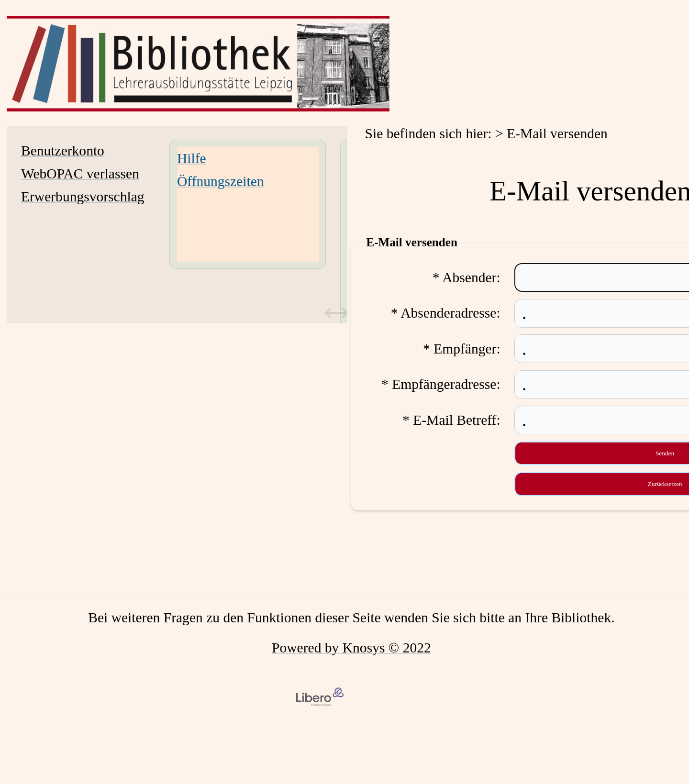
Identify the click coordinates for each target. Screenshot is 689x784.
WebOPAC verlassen (80, 174)
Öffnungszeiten (221, 181)
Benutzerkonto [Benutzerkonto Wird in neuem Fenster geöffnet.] (63, 151)
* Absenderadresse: (446, 313)
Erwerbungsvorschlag (83, 197)
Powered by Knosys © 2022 (351, 648)
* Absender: (467, 277)
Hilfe (192, 158)
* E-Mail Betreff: (451, 420)
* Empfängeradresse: (441, 384)
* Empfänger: (462, 349)
